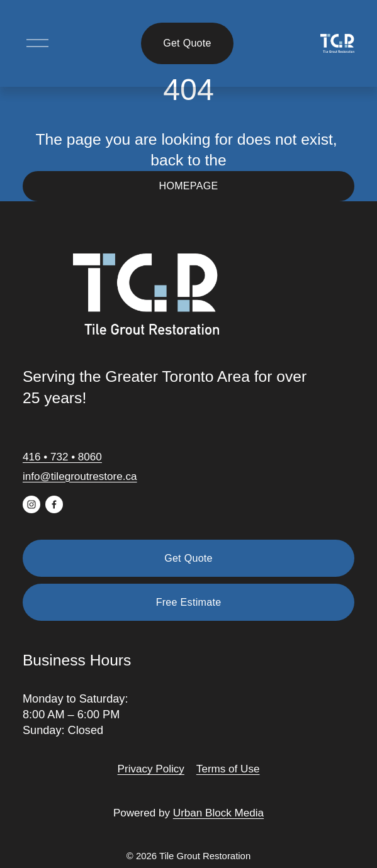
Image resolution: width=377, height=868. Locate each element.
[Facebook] (54, 504)
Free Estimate (189, 602)
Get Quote (187, 43)
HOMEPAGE (189, 186)
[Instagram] (31, 504)
